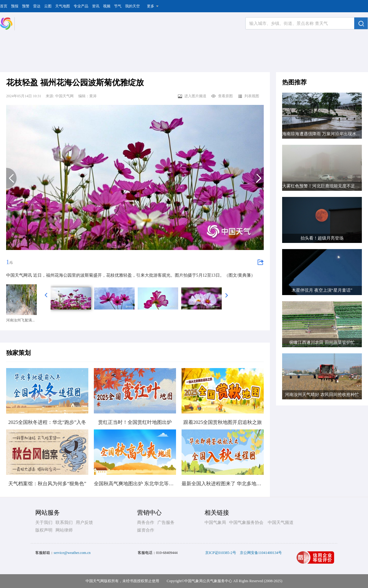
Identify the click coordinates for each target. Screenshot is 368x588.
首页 (4, 6)
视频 (107, 6)
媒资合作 (146, 530)
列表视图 (248, 96)
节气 (118, 6)
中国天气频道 (281, 523)
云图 (48, 6)
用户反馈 (84, 523)
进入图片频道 (192, 96)
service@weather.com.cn (72, 553)
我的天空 (132, 6)
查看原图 (222, 96)
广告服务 (166, 523)
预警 (26, 6)
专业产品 (81, 6)
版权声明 (44, 530)
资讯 (96, 6)
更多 (151, 6)
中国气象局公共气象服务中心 (208, 581)
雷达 (37, 6)
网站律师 (64, 530)
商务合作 (146, 523)
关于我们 (44, 523)
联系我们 (64, 523)
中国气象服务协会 (246, 523)
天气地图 (63, 6)
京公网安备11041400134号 (261, 553)
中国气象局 (215, 523)
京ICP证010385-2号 (221, 553)
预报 (15, 6)
